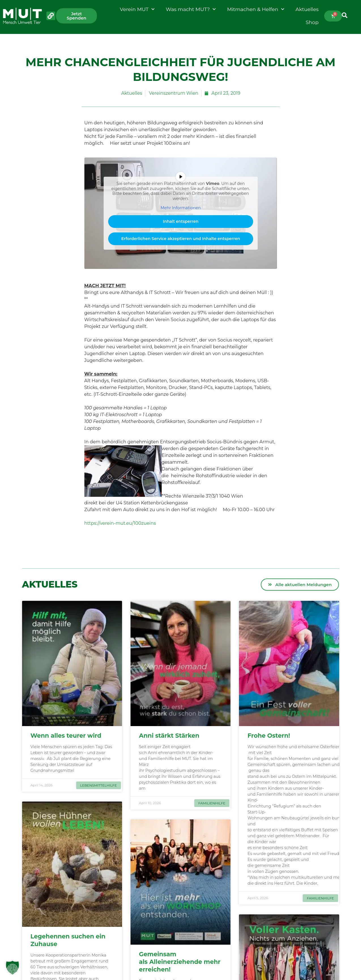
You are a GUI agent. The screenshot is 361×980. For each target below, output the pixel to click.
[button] (12, 968)
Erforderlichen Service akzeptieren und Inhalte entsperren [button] (181, 239)
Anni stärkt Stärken (170, 736)
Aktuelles (307, 9)
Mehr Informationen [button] (181, 208)
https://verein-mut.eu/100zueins (120, 523)
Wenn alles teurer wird (67, 736)
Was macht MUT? (191, 9)
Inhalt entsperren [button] (181, 221)
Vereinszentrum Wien (174, 93)
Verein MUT (137, 9)
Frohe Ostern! (270, 736)
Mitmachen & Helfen (256, 9)
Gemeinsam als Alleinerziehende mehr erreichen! (180, 962)
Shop (312, 22)
